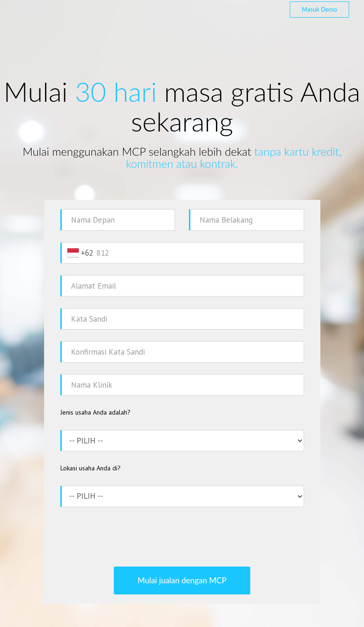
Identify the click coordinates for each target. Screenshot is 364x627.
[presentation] (182, 537)
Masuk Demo (319, 9)
